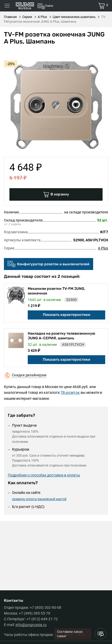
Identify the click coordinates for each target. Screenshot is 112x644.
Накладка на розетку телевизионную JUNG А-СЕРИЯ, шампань (61, 336)
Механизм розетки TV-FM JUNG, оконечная (57, 291)
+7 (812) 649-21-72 (42, 619)
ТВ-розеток (70, 392)
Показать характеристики (67, 315)
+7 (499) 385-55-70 (35, 613)
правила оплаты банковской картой (39, 499)
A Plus (103, 248)
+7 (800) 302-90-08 (46, 608)
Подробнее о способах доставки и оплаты (44, 475)
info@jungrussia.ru (31, 625)
